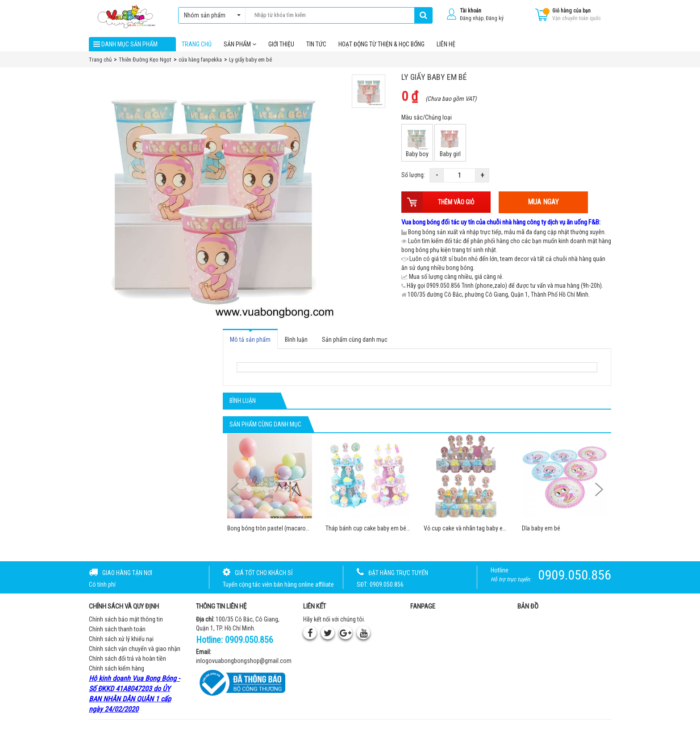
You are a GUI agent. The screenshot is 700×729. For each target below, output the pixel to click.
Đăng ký (495, 18)
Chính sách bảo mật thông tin (126, 620)
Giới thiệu (281, 44)
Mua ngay (543, 202)
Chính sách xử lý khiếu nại (121, 639)
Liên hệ (446, 44)
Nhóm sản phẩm (210, 15)
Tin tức (316, 44)
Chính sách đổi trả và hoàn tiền (127, 659)
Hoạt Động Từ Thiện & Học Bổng (381, 44)
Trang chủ (197, 44)
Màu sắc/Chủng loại (427, 118)
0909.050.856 (249, 640)
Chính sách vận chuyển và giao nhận (135, 649)
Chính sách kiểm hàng (117, 669)
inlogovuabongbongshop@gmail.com (244, 661)
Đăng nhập (472, 18)
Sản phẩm (240, 44)
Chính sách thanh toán (117, 630)
